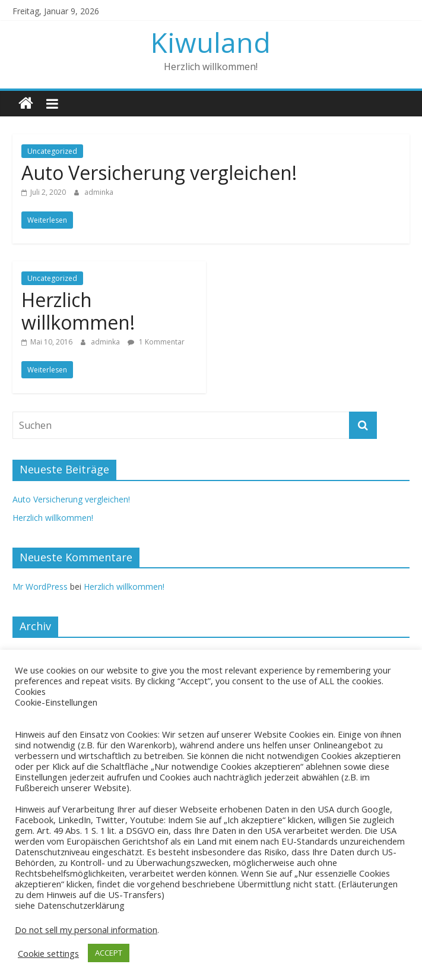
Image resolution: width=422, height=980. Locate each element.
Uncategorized (52, 151)
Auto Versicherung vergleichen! (159, 173)
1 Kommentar (156, 342)
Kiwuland (211, 42)
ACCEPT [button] (109, 953)
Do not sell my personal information (86, 930)
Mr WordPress (40, 587)
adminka (99, 192)
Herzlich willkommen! (78, 311)
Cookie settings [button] (48, 953)
